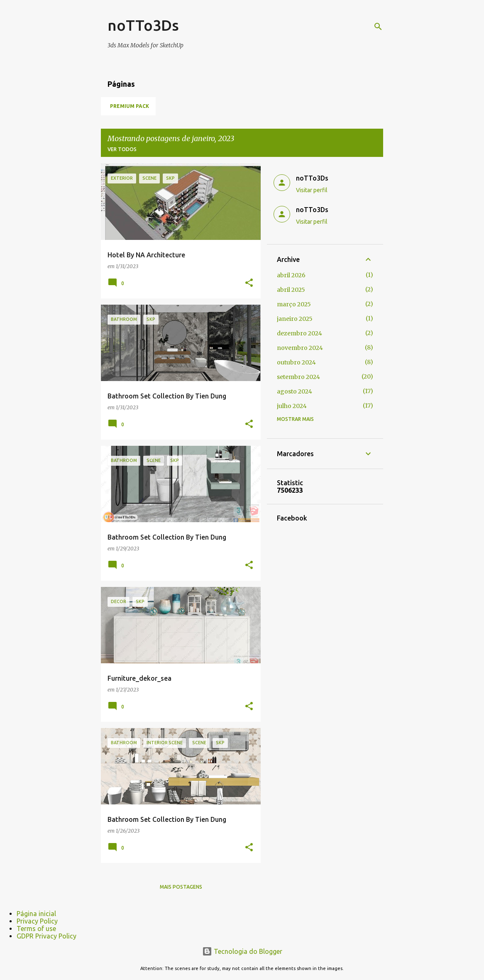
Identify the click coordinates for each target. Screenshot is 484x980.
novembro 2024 (300, 348)
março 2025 (294, 304)
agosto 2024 (295, 391)
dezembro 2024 (299, 333)
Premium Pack (130, 106)
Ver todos (122, 149)
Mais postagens (181, 887)
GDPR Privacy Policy (46, 936)
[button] (249, 283)
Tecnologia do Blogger (242, 951)
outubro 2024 (296, 362)
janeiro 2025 (295, 319)
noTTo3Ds (143, 25)
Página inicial (36, 914)
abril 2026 (291, 275)
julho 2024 (292, 406)
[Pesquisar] (378, 27)
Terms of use (36, 929)
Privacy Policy (37, 921)
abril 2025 (291, 290)
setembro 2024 (298, 377)
